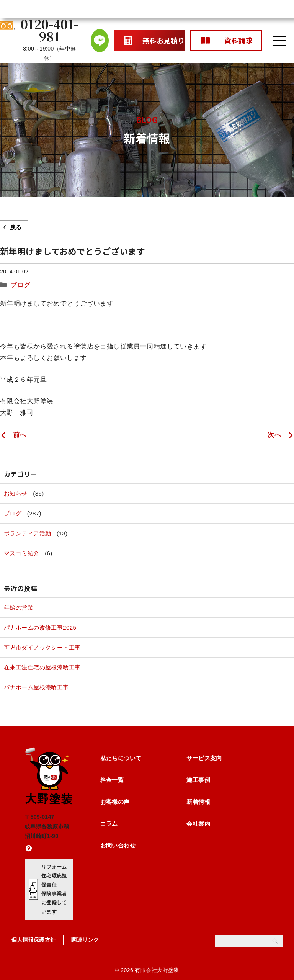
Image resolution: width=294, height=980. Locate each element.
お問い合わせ (118, 845)
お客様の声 (115, 802)
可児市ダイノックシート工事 (42, 647)
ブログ (20, 285)
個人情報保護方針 (33, 940)
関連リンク (85, 940)
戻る (16, 227)
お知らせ (16, 493)
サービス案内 (204, 758)
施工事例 (198, 780)
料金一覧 (112, 780)
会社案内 (198, 824)
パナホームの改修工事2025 (40, 627)
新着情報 (198, 802)
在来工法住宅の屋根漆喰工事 (42, 667)
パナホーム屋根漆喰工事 (36, 687)
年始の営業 (19, 608)
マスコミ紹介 (22, 553)
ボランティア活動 (27, 533)
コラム (109, 824)
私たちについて (121, 758)
